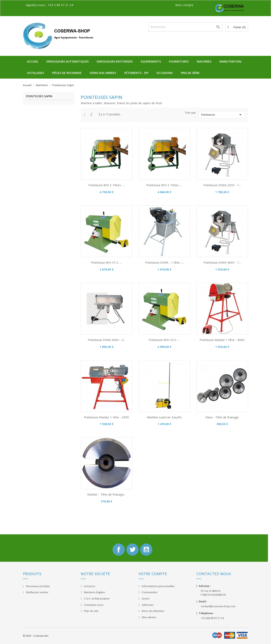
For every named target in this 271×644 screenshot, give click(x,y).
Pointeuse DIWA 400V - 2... (107, 340)
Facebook (119, 550)
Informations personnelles (158, 586)
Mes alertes (149, 617)
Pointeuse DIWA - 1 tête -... (164, 262)
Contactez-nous (93, 605)
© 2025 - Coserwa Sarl (36, 636)
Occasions (165, 73)
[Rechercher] (185, 27)
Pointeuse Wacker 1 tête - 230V (106, 417)
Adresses (147, 605)
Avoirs (145, 599)
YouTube (146, 550)
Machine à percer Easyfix (164, 417)
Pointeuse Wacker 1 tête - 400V (222, 340)
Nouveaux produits (38, 586)
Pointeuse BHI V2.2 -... (164, 340)
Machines (204, 61)
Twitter (132, 550)
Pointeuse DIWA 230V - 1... (222, 185)
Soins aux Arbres (103, 73)
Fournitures (179, 61)
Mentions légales (94, 592)
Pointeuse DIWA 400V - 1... (222, 262)
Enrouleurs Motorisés (115, 61)
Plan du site (91, 611)
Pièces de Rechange (67, 73)
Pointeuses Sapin (39, 96)
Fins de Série (190, 73)
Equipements (151, 61)
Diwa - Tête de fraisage (222, 417)
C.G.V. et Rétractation (97, 599)
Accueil (33, 61)
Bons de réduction (153, 611)
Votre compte (153, 574)
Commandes (149, 592)
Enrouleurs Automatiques (68, 61)
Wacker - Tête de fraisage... (106, 494)
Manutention (230, 61)
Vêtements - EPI (136, 73)
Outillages (35, 73)
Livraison (89, 586)
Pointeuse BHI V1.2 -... (106, 262)
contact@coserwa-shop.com (218, 606)
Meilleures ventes (37, 592)
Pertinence (222, 115)
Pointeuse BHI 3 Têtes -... (107, 185)
